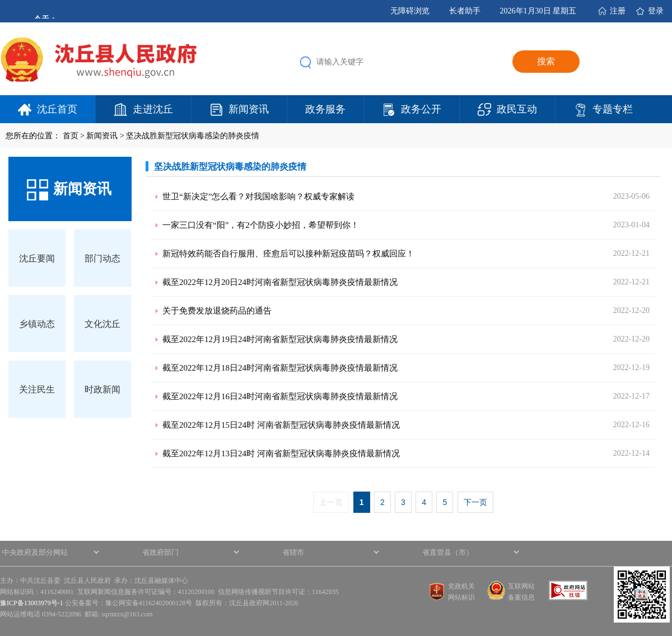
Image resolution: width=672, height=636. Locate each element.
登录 (656, 11)
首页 (71, 136)
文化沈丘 (102, 324)
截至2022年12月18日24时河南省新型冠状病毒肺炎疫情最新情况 (280, 368)
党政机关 (461, 586)
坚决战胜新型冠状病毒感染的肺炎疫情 (193, 136)
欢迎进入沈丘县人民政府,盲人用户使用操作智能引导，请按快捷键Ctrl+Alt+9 (0, 0)
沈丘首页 (57, 109)
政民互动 (517, 109)
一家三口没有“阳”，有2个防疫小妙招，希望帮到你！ (261, 225)
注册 (618, 11)
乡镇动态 (37, 324)
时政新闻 (102, 389)
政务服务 (325, 109)
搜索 (546, 61)
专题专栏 (613, 109)
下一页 (475, 502)
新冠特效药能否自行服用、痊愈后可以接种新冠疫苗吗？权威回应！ (288, 254)
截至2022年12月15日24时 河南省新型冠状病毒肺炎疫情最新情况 (281, 425)
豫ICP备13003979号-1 (32, 603)
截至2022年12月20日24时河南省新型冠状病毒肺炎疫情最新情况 (280, 282)
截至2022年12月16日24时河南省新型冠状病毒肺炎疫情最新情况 (280, 396)
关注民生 (37, 389)
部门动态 (102, 258)
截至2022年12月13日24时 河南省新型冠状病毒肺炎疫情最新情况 (281, 453)
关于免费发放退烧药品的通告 (217, 311)
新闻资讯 (249, 109)
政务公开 (421, 109)
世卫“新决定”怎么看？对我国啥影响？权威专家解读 (258, 197)
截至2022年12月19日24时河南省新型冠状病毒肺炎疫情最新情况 (280, 339)
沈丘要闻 (37, 258)
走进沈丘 (153, 109)
